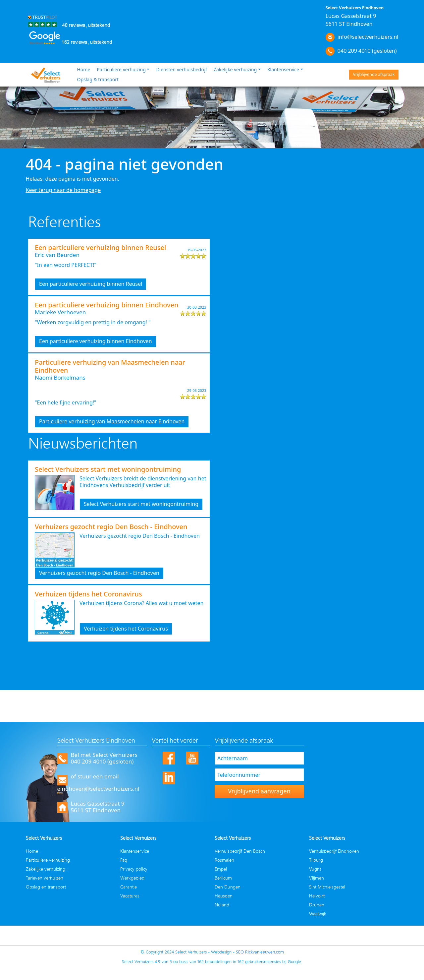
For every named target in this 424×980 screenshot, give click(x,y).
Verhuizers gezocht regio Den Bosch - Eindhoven (99, 573)
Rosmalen (224, 860)
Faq (124, 860)
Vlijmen (317, 878)
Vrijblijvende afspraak (374, 74)
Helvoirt (317, 896)
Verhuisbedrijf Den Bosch (240, 851)
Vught (315, 869)
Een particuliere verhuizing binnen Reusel (91, 284)
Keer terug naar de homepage (63, 190)
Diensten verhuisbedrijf (182, 69)
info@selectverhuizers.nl (368, 37)
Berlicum (223, 878)
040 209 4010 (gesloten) (367, 51)
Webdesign (221, 952)
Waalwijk (318, 914)
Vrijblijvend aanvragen (259, 791)
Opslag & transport (98, 79)
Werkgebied (132, 878)
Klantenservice (283, 69)
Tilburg (316, 860)
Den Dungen (228, 887)
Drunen (317, 905)
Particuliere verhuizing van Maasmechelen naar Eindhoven (112, 421)
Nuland (222, 905)
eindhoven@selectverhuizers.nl (98, 789)
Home (84, 69)
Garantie (129, 887)
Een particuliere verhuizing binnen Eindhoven (96, 341)
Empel (221, 869)
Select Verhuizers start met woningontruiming (141, 504)
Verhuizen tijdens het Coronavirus (126, 629)
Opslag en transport (46, 887)
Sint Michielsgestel (327, 887)
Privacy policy (134, 869)
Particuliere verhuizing (121, 69)
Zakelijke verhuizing (235, 69)
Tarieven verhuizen (45, 878)
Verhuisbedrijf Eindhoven (334, 851)
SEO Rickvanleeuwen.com (260, 952)
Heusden (224, 896)
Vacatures (130, 896)
